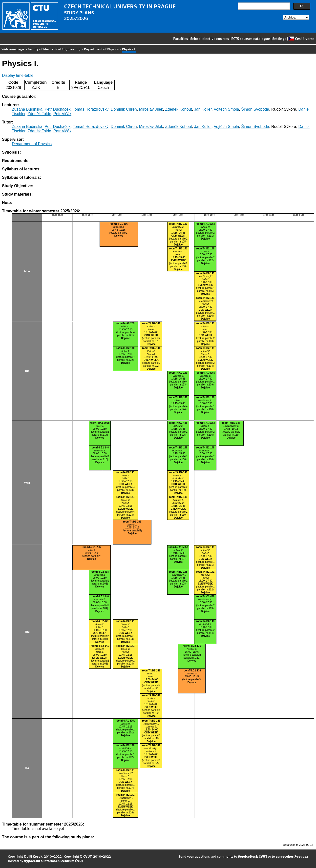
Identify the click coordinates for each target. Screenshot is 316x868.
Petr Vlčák (62, 114)
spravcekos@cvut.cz (292, 856)
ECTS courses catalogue (251, 39)
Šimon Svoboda (255, 109)
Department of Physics (101, 49)
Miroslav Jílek (151, 109)
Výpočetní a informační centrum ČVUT (54, 861)
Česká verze (301, 39)
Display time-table (18, 75)
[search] (263, 6)
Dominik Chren (124, 109)
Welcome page (13, 49)
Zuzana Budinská (27, 109)
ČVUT (87, 856)
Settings (279, 39)
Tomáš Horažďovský (91, 109)
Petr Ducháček (58, 109)
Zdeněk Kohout (179, 109)
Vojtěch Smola (226, 109)
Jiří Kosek (35, 856)
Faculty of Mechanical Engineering (54, 49)
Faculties (181, 39)
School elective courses (210, 39)
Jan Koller (203, 109)
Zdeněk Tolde (39, 114)
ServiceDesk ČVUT (253, 856)
